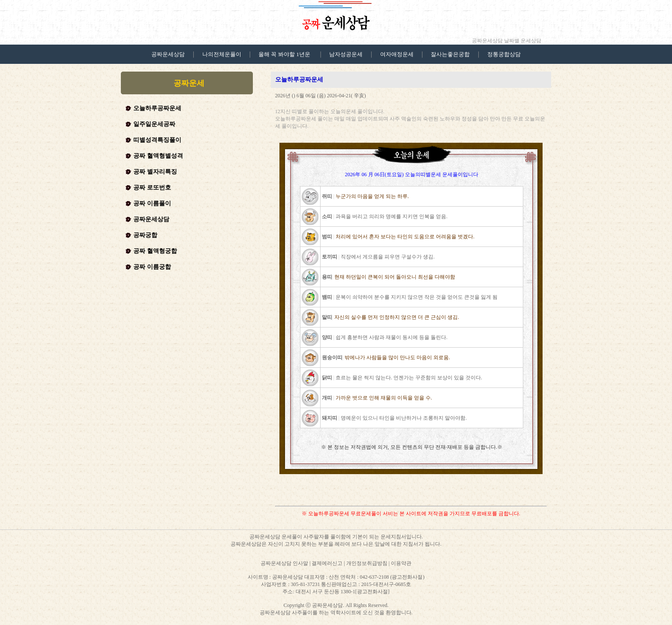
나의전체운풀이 (222, 54)
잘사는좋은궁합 (450, 54)
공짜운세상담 (168, 54)
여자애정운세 (397, 54)
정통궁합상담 (504, 54)
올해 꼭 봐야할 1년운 (284, 54)
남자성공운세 (346, 54)
